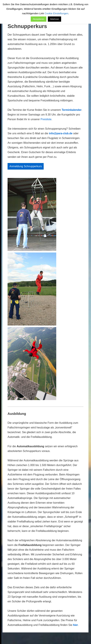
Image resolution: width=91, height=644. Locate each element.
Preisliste (46, 119)
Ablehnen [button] (54, 19)
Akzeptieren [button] (39, 19)
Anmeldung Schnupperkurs (26, 166)
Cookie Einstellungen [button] (56, 13)
